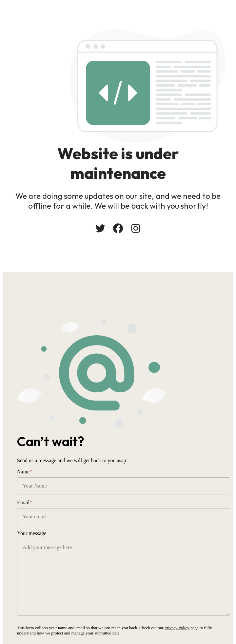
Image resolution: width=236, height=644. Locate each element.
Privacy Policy (177, 628)
